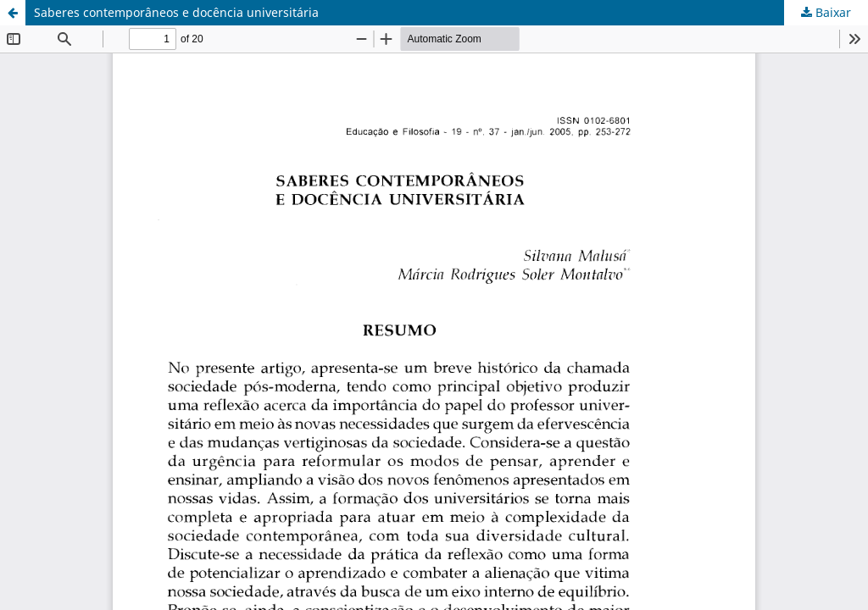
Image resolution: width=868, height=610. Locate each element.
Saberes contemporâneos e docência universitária (176, 12)
